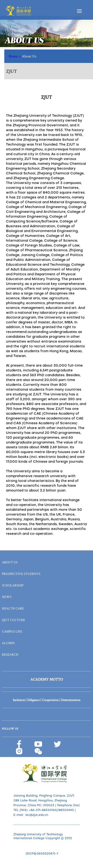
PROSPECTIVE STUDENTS (21, 574)
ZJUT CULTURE (14, 620)
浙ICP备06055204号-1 (42, 854)
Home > (15, 56)
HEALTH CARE (13, 608)
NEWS (7, 597)
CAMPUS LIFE (12, 631)
